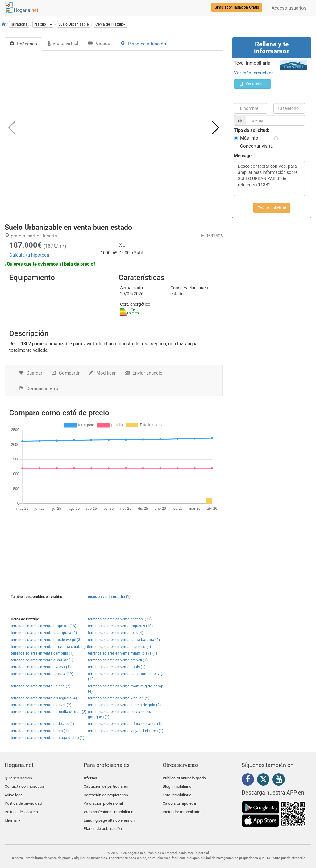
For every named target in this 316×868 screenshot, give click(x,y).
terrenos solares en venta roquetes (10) (120, 626)
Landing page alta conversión (109, 814)
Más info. (250, 138)
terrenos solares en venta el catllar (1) (42, 660)
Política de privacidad (23, 800)
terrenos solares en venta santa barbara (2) (124, 640)
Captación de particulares (106, 785)
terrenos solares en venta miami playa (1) (123, 653)
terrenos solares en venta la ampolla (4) (44, 633)
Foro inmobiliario (177, 793)
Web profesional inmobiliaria (108, 807)
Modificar (102, 373)
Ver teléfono (253, 84)
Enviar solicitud (272, 208)
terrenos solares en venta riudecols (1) (42, 724)
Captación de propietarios (106, 793)
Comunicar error (39, 388)
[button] (110, 24)
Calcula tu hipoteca (29, 255)
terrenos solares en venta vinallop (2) (119, 698)
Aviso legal (14, 793)
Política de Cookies (21, 807)
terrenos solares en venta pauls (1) (117, 667)
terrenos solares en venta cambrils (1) (42, 653)
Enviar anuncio (144, 373)
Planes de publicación (103, 822)
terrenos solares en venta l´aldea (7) (41, 686)
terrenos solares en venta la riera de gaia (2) (124, 705)
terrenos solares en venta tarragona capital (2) (49, 647)
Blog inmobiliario (177, 785)
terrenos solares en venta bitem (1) (40, 731)
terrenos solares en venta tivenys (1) (41, 667)
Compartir (66, 373)
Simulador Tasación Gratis (237, 7)
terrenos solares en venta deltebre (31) (120, 619)
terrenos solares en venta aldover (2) (41, 705)
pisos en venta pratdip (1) (109, 597)
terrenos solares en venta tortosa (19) (42, 674)
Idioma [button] (13, 814)
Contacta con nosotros (24, 785)
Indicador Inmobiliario (181, 807)
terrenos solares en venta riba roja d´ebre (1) (48, 738)
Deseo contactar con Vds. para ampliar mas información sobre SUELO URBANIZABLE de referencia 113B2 (269, 178)
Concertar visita (256, 146)
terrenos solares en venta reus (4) (116, 633)
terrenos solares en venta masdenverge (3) (46, 640)
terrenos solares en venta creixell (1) (118, 660)
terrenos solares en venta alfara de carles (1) (125, 724)
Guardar (31, 373)
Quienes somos (18, 778)
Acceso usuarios (289, 8)
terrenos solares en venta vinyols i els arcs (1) (126, 731)
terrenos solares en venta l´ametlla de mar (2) (49, 712)
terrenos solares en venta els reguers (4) (44, 698)
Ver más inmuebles (254, 73)
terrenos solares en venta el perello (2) (119, 647)
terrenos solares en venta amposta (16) (44, 626)
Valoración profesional (103, 800)
